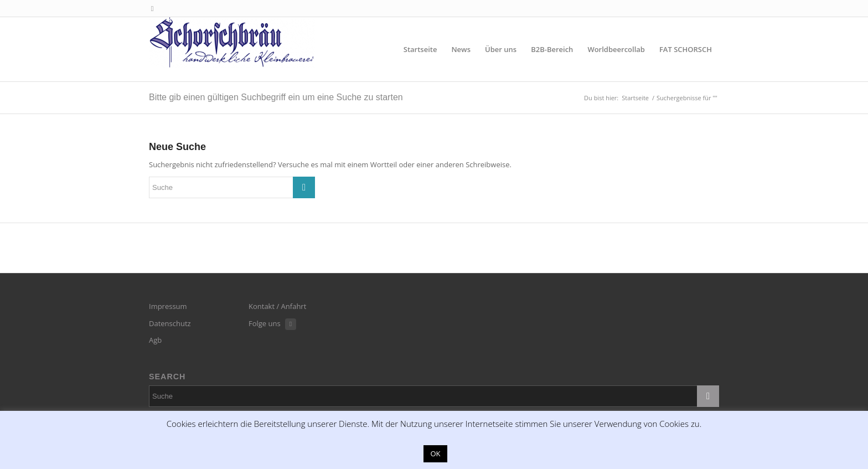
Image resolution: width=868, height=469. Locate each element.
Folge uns (265, 323)
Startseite (635, 98)
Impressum (168, 306)
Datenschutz (170, 323)
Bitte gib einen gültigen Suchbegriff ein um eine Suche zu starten (276, 97)
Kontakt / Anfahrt (277, 306)
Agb (155, 340)
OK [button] (435, 453)
